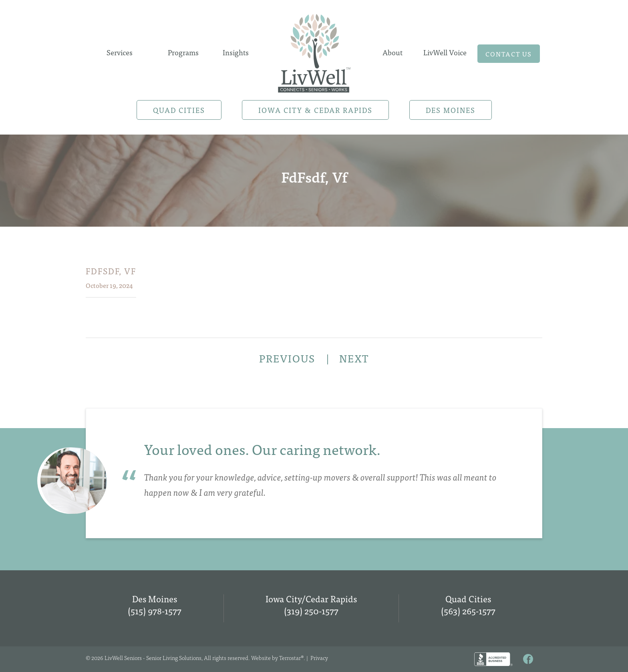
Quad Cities (179, 110)
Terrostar (290, 658)
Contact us (509, 54)
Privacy (319, 658)
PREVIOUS (289, 358)
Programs (183, 52)
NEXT (354, 358)
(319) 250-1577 (311, 611)
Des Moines (451, 110)
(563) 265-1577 (468, 611)
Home (314, 51)
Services (120, 52)
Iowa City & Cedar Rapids (315, 110)
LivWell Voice (445, 52)
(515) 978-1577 (155, 611)
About (392, 52)
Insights (236, 52)
